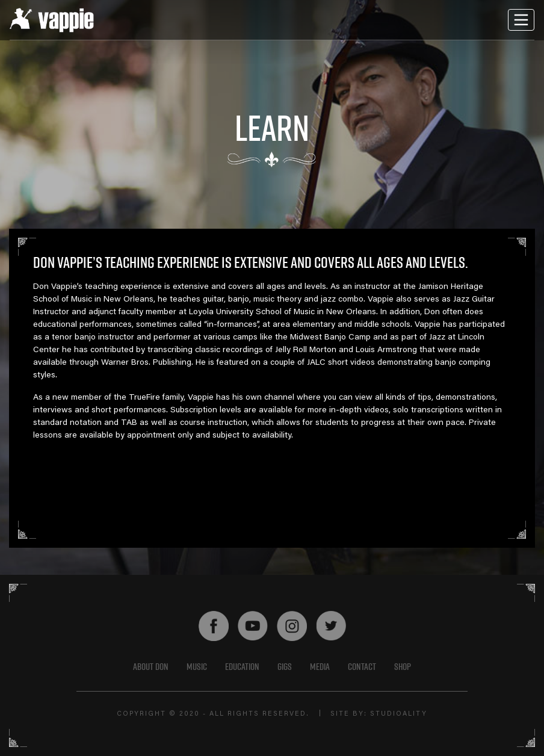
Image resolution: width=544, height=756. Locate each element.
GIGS (285, 666)
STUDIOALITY (399, 714)
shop (403, 666)
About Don (151, 666)
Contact (362, 666)
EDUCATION (242, 666)
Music (197, 666)
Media (320, 666)
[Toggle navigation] (521, 20)
